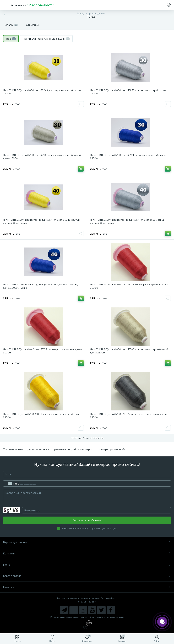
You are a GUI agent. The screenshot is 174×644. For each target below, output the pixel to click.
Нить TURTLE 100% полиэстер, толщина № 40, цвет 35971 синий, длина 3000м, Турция (40, 286)
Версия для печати (87, 542)
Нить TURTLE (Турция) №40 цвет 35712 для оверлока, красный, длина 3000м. (42, 351)
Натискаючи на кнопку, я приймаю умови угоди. (89, 529)
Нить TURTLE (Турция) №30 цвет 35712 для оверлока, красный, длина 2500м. (129, 286)
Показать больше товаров (87, 438)
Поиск (87, 565)
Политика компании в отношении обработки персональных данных (87, 617)
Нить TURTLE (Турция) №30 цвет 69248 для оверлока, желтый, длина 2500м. (42, 92)
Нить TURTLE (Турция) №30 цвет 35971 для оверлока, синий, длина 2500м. (128, 157)
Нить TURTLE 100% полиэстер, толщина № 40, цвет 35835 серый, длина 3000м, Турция (128, 221)
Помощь (87, 587)
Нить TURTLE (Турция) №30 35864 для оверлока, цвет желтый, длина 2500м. (42, 416)
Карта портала (87, 576)
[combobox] (11, 483)
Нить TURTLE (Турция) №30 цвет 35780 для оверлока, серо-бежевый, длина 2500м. (130, 351)
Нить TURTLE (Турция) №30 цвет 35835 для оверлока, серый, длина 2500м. (128, 92)
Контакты (87, 553)
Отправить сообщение (87, 520)
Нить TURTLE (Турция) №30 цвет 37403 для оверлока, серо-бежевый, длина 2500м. (43, 157)
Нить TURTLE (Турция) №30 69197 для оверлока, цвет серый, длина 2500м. (128, 416)
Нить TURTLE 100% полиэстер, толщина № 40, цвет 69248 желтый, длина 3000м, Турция (42, 221)
